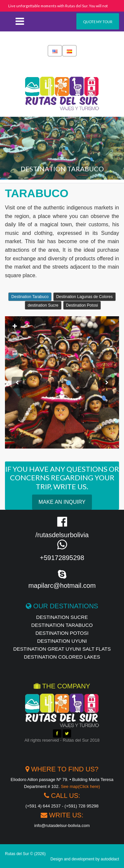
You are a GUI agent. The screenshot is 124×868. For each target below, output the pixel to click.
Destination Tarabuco (30, 297)
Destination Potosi (82, 305)
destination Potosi (62, 633)
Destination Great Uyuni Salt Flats (62, 649)
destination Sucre (43, 305)
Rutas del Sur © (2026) (25, 854)
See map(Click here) (81, 786)
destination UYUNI (62, 641)
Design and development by (85, 859)
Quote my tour (98, 22)
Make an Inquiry (62, 502)
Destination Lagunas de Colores (84, 297)
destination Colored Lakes (62, 657)
